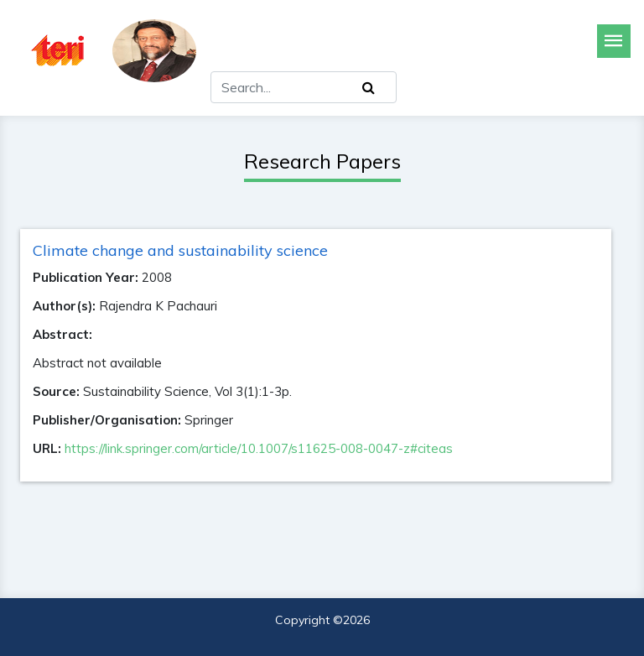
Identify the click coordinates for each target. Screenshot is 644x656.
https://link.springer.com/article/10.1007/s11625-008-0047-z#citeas (259, 448)
